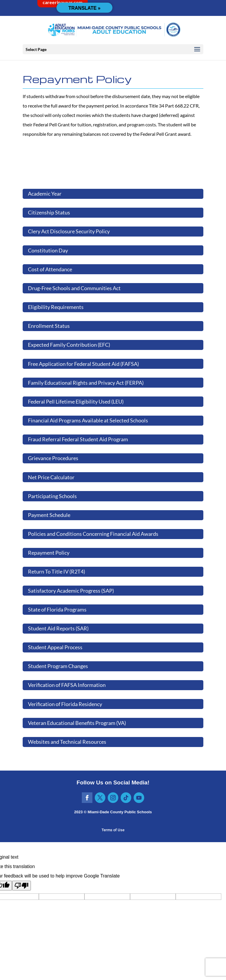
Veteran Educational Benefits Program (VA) (77, 723)
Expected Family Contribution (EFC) (69, 345)
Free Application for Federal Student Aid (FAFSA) (83, 364)
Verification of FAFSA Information (67, 685)
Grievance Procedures (53, 458)
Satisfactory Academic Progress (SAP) (71, 591)
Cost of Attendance (50, 269)
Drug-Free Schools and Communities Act (74, 288)
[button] (197, 49)
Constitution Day (48, 250)
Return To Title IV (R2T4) (56, 571)
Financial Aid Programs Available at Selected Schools (88, 420)
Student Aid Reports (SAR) (58, 628)
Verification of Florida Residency (65, 704)
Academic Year (45, 194)
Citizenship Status (49, 212)
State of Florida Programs (57, 609)
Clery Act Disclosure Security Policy (69, 231)
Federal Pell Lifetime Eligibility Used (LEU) (76, 401)
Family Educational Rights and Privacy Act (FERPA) (86, 383)
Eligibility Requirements (56, 307)
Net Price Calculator (51, 477)
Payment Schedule (49, 515)
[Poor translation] (21, 886)
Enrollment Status (49, 326)
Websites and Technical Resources (67, 742)
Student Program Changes (58, 666)
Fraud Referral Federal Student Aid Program (78, 439)
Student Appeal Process (55, 647)
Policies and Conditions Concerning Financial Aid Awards (93, 534)
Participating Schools (52, 496)
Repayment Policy (49, 553)
